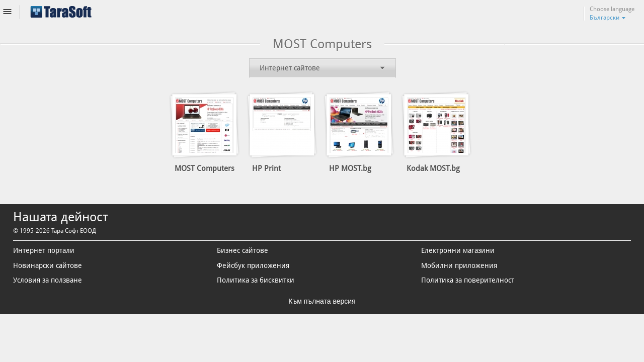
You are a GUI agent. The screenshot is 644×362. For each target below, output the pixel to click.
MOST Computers (205, 168)
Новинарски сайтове (48, 265)
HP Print (266, 168)
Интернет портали (44, 251)
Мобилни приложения (459, 265)
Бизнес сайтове (243, 251)
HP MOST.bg (350, 168)
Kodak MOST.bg (433, 168)
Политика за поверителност (468, 281)
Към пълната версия (322, 301)
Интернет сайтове (290, 68)
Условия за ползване (48, 281)
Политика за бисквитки (256, 281)
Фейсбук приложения (253, 265)
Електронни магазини (458, 251)
